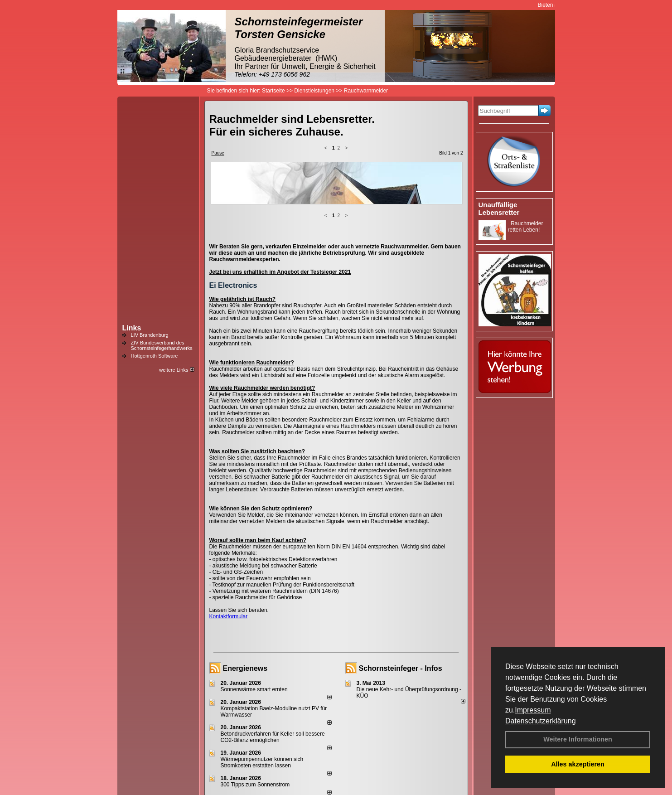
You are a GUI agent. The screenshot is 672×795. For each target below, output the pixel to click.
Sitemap (395, 773)
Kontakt (234, 773)
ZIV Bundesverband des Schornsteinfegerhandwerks (162, 345)
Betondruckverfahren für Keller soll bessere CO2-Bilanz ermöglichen (273, 665)
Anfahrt (352, 773)
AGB (373, 773)
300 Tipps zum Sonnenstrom (255, 713)
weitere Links (176, 370)
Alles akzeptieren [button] (578, 764)
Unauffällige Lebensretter (499, 208)
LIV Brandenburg (150, 335)
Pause (218, 153)
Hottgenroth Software (155, 356)
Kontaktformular (229, 544)
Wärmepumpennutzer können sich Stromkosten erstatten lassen (262, 690)
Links (132, 328)
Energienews (245, 596)
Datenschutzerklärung (541, 721)
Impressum (533, 710)
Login (211, 773)
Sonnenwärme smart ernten (254, 617)
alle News (317, 743)
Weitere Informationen (578, 739)
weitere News (446, 743)
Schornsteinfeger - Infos (401, 596)
